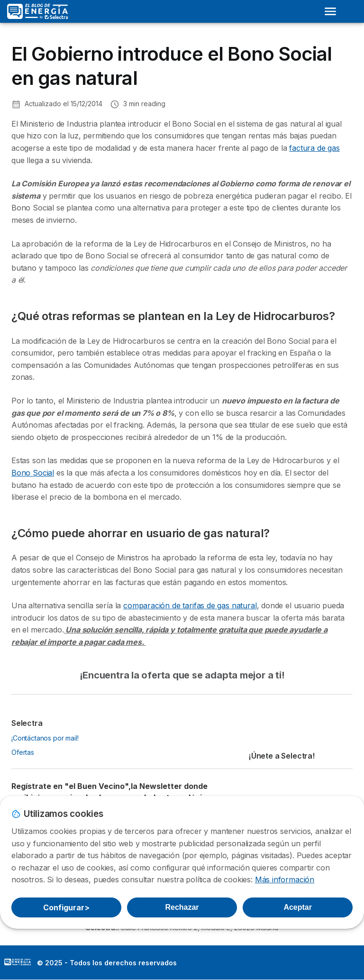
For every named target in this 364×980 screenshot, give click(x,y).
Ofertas (23, 752)
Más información (285, 879)
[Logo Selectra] (37, 11)
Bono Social (33, 473)
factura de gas (314, 148)
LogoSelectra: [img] (18, 962)
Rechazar (182, 907)
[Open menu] (330, 11)
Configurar (66, 907)
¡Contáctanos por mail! (45, 738)
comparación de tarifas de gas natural (190, 605)
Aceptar (298, 907)
